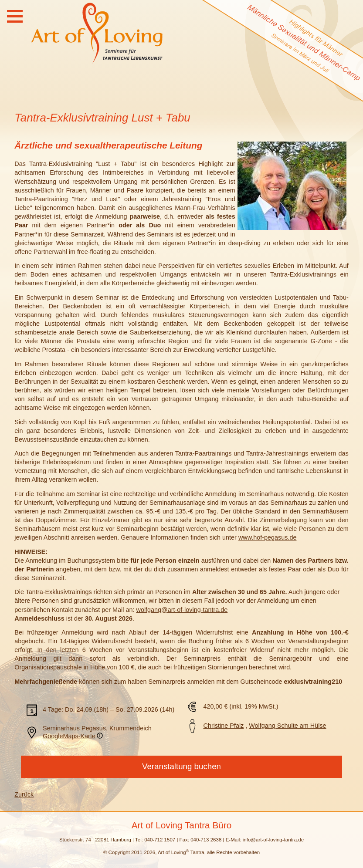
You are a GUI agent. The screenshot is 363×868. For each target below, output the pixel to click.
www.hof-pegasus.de (268, 537)
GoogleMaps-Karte (69, 736)
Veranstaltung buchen (181, 766)
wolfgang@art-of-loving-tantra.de (182, 610)
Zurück (24, 794)
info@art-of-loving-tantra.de (273, 840)
